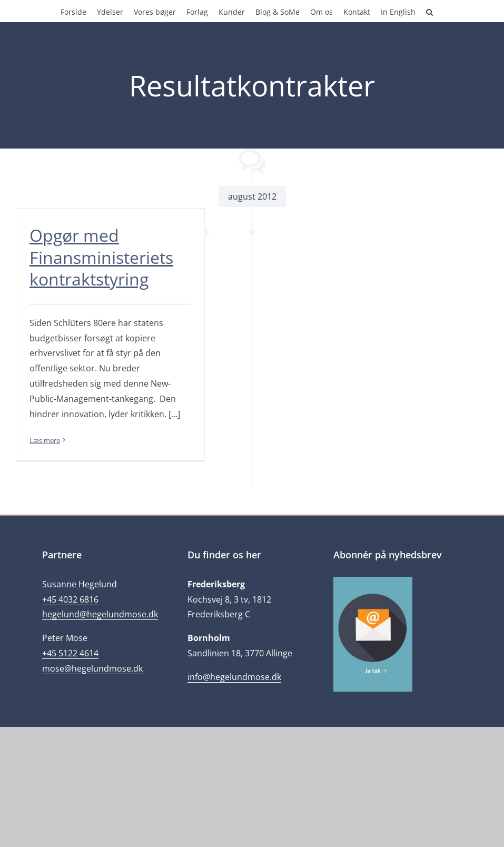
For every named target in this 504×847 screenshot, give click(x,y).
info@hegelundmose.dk (234, 677)
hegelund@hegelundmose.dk (100, 614)
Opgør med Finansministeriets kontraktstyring (101, 257)
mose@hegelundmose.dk (92, 668)
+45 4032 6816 (70, 599)
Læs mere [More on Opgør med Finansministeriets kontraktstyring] (45, 440)
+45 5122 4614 (70, 653)
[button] (429, 11)
